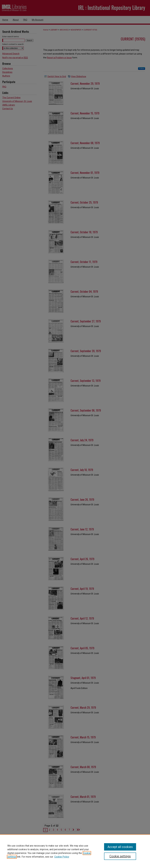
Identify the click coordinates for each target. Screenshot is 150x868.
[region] (75, 851)
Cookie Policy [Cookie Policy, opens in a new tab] (62, 857)
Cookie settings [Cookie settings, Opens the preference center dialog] (120, 856)
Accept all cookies (120, 847)
